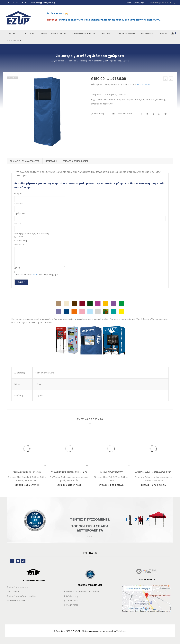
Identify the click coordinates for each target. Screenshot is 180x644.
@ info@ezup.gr (71, 596)
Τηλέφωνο (19, 213)
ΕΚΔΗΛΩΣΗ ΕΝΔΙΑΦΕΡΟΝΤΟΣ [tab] (25, 161)
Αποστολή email (122, 114)
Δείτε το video (143, 84)
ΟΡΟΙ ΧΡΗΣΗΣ (14, 591)
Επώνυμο (19, 203)
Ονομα (18, 194)
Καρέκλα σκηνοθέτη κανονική (27, 472)
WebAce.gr (121, 631)
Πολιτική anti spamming (18, 587)
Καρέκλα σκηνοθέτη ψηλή (111, 472)
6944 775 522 (12, 3)
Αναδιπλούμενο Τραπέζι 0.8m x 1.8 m (153, 472)
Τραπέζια (72, 61)
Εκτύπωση (97, 114)
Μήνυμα (19, 245)
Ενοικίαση (21, 241)
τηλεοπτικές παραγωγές (102, 104)
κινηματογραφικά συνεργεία (130, 99)
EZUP (90, 537)
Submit (21, 282)
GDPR (18, 268)
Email (18, 223)
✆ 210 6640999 (71, 601)
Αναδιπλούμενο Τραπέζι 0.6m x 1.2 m (69, 472)
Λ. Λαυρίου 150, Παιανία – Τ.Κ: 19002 (81, 592)
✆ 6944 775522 (71, 605)
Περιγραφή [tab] (51, 161)
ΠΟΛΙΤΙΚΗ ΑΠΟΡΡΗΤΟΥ (18, 600)
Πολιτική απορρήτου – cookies (22, 596)
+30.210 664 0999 (32, 3)
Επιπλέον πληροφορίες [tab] (76, 161)
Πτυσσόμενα (85, 61)
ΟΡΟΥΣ (35, 275)
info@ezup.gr (49, 3)
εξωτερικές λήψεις (107, 99)
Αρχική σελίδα (58, 61)
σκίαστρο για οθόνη (155, 99)
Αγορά (19, 237)
